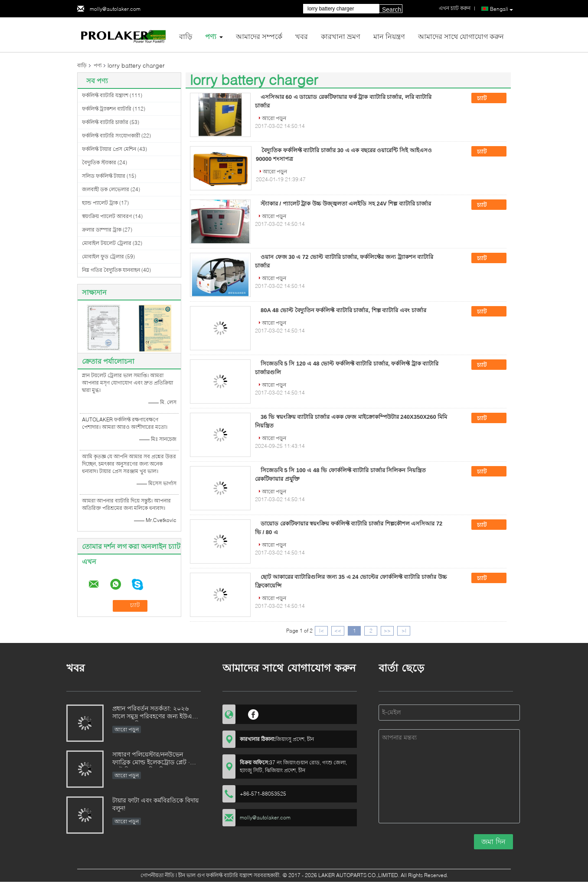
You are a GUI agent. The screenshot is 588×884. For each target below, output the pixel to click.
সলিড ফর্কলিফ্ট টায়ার (104, 176)
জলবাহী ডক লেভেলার (106, 189)
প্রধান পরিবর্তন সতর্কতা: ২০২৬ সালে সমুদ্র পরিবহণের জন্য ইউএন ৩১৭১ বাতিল (154, 713)
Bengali (501, 9)
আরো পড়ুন (274, 118)
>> (387, 631)
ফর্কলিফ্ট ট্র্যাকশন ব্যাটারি (107, 109)
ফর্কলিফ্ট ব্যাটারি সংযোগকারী (111, 135)
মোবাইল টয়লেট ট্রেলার (107, 243)
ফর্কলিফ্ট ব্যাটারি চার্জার (105, 122)
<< (338, 631)
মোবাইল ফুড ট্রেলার (103, 256)
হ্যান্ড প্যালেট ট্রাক (100, 203)
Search (392, 10)
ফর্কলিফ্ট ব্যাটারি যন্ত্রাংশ (105, 95)
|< (322, 631)
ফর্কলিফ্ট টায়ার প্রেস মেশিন (109, 149)
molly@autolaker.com (115, 9)
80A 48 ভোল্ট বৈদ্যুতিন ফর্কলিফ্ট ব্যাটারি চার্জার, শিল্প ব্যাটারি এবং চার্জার (343, 310)
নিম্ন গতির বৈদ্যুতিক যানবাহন (111, 270)
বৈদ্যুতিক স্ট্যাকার (99, 162)
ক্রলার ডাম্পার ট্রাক (102, 230)
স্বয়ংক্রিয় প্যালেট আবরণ (107, 216)
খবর (302, 36)
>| (404, 631)
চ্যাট (488, 98)
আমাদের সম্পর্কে (259, 36)
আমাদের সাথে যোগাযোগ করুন (461, 36)
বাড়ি (186, 36)
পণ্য (211, 36)
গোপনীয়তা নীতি (157, 875)
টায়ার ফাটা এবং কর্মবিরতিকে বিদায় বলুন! (155, 804)
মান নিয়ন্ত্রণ (389, 36)
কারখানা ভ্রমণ (341, 36)
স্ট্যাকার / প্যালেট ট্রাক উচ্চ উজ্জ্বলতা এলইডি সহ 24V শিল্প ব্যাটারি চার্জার (346, 204)
